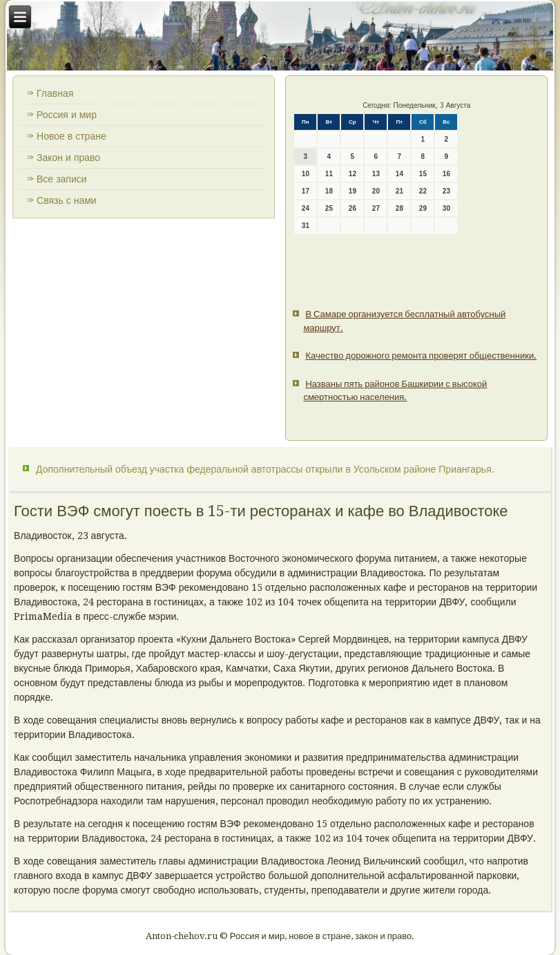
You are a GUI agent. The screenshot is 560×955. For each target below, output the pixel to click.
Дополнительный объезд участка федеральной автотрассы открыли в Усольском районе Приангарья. (265, 469)
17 (306, 191)
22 (423, 191)
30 (446, 208)
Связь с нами (67, 200)
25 (329, 208)
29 (423, 208)
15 (423, 174)
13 (376, 174)
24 (306, 208)
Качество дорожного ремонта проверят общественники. (421, 356)
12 (353, 174)
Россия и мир (67, 115)
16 (446, 174)
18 (329, 191)
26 (353, 208)
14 (399, 174)
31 (306, 226)
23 (446, 191)
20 (376, 191)
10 (306, 174)
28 (399, 208)
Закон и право (68, 158)
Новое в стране (71, 136)
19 (353, 191)
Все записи (62, 179)
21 (399, 191)
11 (329, 174)
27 (376, 208)
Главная (55, 93)
